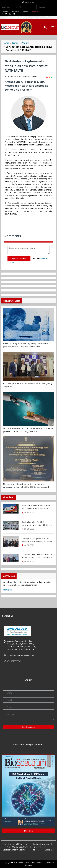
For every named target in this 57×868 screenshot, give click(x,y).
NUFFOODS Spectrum (17, 847)
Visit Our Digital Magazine (15, 844)
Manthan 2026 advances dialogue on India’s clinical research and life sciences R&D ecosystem (37, 556)
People (25, 43)
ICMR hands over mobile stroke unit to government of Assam (36, 507)
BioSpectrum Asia (41, 844)
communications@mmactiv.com (20, 655)
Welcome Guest (6, 7)
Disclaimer (50, 850)
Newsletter (42, 7)
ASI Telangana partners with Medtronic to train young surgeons (28, 385)
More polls (8, 590)
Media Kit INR (15, 11)
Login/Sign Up (35, 11)
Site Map (36, 850)
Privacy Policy (39, 847)
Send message (28, 727)
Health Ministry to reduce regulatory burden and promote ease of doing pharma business (25, 345)
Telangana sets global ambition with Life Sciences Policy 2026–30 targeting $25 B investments (37, 540)
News (15, 43)
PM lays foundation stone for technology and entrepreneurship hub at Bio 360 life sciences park (26, 485)
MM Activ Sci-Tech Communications (32, 862)
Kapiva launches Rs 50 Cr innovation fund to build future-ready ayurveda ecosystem (36, 523)
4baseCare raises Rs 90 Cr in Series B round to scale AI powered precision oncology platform (28, 430)
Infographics (5, 11)
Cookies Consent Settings (15, 850)
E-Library (17, 7)
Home (6, 43)
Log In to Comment (19, 259)
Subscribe (25, 11)
